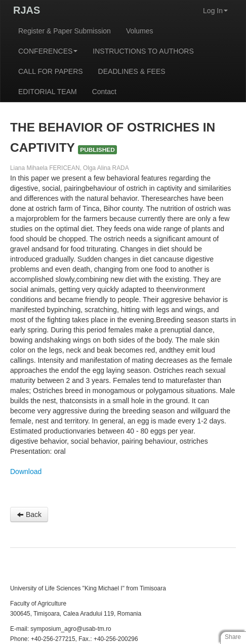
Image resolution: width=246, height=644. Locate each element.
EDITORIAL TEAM (48, 92)
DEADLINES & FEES (132, 71)
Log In (215, 11)
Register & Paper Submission (65, 31)
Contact (104, 92)
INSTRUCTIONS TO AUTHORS (143, 51)
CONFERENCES (48, 51)
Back (29, 514)
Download (26, 471)
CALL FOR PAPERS (51, 71)
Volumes (140, 31)
